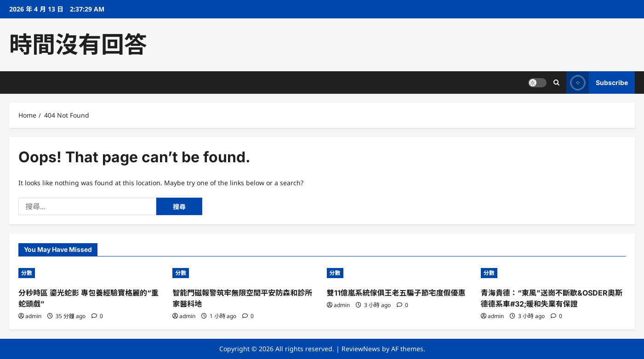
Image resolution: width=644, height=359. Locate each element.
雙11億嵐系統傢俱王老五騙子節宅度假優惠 (396, 293)
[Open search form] (556, 83)
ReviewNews (361, 349)
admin (33, 316)
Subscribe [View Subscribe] (597, 83)
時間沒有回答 (78, 45)
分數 (27, 273)
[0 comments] (97, 316)
